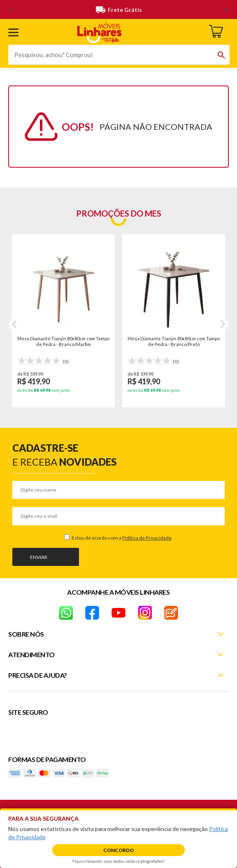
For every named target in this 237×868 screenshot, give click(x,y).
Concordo (118, 850)
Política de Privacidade (147, 538)
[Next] (15, 324)
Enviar (39, 557)
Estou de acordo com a (121, 538)
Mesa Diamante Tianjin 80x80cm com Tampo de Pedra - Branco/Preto (174, 341)
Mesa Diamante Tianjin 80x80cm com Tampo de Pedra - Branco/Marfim (63, 341)
